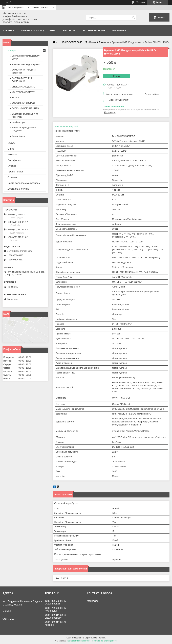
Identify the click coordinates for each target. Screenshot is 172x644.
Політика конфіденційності (104, 641)
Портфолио (14, 160)
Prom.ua (102, 638)
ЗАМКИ (15, 97)
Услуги (11, 143)
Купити (117, 76)
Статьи (12, 166)
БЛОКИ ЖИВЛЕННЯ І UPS (25, 108)
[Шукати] (133, 18)
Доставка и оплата (94, 30)
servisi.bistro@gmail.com (20, 251)
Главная (9, 30)
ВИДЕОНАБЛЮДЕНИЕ (23, 87)
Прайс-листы (15, 172)
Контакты (69, 30)
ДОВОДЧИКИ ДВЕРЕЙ (23, 103)
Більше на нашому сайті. (67, 126)
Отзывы (12, 177)
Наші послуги (18, 122)
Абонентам (119, 30)
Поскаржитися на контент (78, 641)
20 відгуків (141, 2)
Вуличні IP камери (99, 42)
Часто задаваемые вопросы (24, 183)
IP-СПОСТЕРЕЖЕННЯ (75, 42)
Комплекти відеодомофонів (26, 64)
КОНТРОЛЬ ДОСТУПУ (23, 92)
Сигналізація (18, 136)
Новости (12, 154)
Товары (12, 50)
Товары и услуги (31, 30)
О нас (53, 30)
